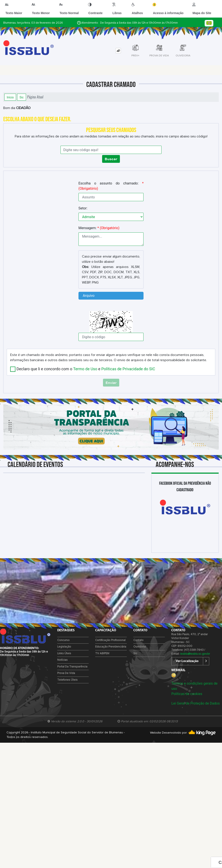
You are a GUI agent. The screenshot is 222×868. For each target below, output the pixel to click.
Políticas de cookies (187, 694)
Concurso (63, 640)
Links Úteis (64, 653)
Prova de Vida (66, 673)
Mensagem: (99, 228)
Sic (22, 97)
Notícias (62, 660)
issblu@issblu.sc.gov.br (195, 654)
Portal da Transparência (72, 667)
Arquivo (89, 296)
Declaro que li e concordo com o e (86, 369)
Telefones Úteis (67, 680)
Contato (138, 640)
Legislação (64, 647)
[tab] (118, 51)
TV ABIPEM (102, 653)
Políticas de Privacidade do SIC (128, 369)
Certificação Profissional (110, 640)
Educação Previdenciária (111, 647)
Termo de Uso (85, 369)
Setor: (83, 208)
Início (10, 97)
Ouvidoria (140, 647)
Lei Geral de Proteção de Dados (195, 703)
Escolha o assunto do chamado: (111, 186)
